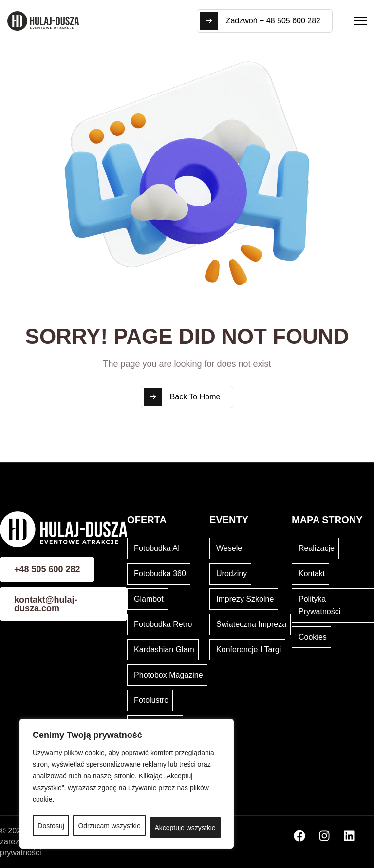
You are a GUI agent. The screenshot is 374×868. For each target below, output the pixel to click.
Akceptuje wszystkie (185, 828)
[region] (127, 784)
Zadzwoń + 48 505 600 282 (260, 21)
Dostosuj (51, 826)
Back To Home (182, 397)
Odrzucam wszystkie (109, 826)
